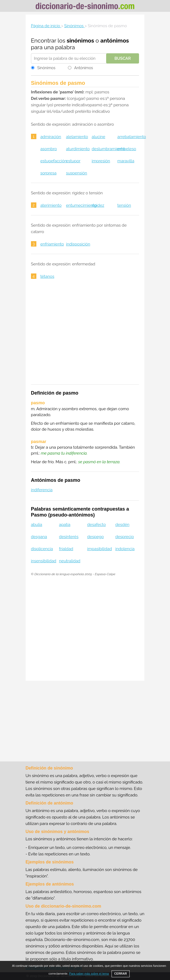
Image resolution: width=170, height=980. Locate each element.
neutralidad (70, 561)
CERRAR (121, 974)
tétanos (47, 276)
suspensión (77, 173)
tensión (124, 205)
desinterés (69, 537)
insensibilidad (44, 561)
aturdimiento (78, 149)
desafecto (97, 525)
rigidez (98, 205)
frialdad (66, 549)
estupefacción (54, 161)
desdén (122, 525)
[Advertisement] (85, 335)
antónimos (115, 41)
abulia (37, 525)
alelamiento (77, 137)
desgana (39, 537)
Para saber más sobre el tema (89, 974)
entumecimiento (81, 205)
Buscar (123, 58)
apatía (65, 525)
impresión (101, 161)
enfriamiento (52, 244)
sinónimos (80, 41)
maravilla (126, 161)
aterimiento (51, 205)
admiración (51, 137)
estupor (73, 161)
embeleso (127, 149)
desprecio (125, 537)
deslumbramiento (108, 149)
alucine (98, 137)
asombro (49, 149)
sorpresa (48, 173)
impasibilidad (100, 549)
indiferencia (42, 490)
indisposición (78, 244)
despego (96, 537)
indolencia (125, 549)
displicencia (42, 549)
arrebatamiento (132, 137)
